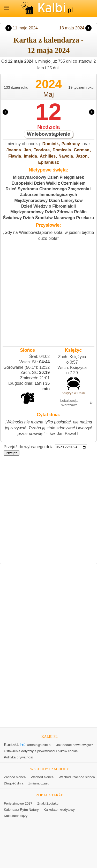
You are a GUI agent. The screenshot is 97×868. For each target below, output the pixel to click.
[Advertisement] (48, 292)
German (81, 150)
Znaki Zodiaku (48, 804)
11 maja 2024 (25, 28)
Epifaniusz (48, 162)
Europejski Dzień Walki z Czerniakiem (49, 183)
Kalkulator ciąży (16, 816)
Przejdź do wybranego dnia (29, 447)
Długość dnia (14, 784)
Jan (27, 150)
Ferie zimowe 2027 (18, 804)
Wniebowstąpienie (48, 134)
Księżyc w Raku (73, 393)
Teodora (42, 150)
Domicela (62, 150)
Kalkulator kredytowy (59, 810)
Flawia (15, 156)
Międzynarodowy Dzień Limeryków (48, 200)
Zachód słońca (15, 777)
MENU (6, 8)
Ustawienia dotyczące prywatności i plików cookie (41, 751)
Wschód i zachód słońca (77, 777)
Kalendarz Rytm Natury (21, 810)
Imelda (30, 156)
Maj (48, 94)
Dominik (51, 144)
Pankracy (71, 144)
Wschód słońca (42, 777)
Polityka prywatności (19, 758)
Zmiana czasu (39, 784)
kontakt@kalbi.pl (39, 745)
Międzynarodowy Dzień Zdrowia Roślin (48, 212)
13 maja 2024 (72, 28)
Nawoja (66, 156)
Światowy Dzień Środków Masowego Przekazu (48, 218)
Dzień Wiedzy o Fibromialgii (48, 206)
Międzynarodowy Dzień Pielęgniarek (48, 177)
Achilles (48, 156)
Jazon (82, 156)
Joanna (14, 150)
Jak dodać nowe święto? (75, 745)
